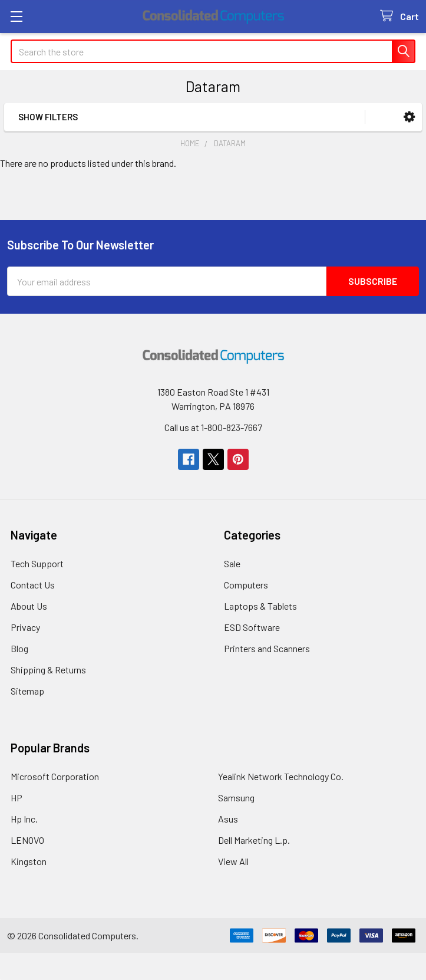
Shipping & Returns (48, 670)
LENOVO (27, 840)
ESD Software (252, 627)
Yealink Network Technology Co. (281, 776)
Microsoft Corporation (55, 776)
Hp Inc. (24, 819)
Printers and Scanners (267, 648)
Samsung (236, 798)
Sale (232, 563)
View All (233, 861)
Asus (228, 819)
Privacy (25, 627)
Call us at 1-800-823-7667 (213, 427)
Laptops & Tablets (260, 606)
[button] (409, 117)
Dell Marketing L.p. (254, 840)
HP (16, 798)
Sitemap (27, 691)
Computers (246, 585)
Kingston (29, 861)
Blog (19, 648)
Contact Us (33, 585)
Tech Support (37, 563)
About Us (29, 606)
